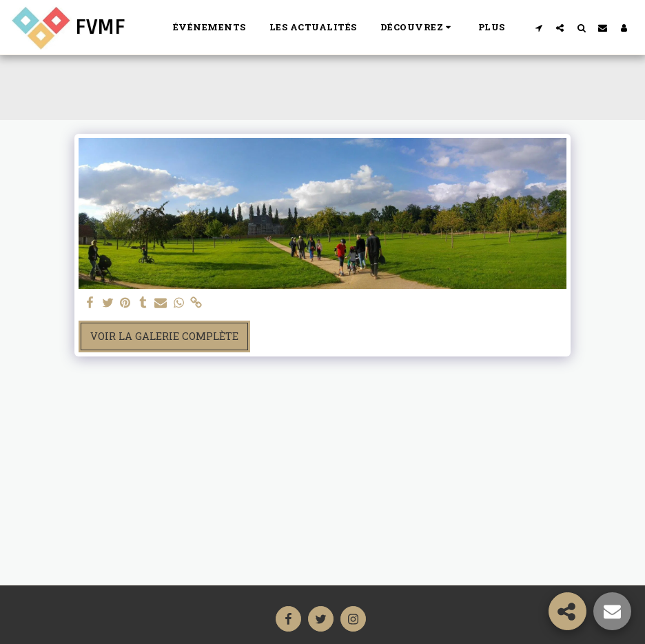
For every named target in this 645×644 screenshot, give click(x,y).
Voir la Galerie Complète (164, 336)
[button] (418, 28)
